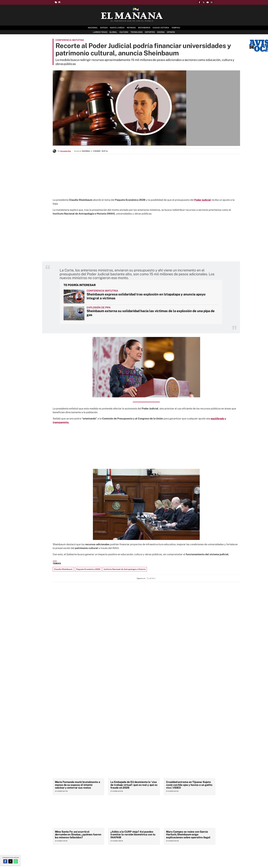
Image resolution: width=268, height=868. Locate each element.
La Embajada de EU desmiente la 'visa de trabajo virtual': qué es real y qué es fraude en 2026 (134, 785)
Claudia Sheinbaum (63, 569)
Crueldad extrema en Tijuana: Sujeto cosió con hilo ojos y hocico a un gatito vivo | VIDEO (189, 785)
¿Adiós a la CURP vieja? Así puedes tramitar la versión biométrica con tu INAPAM (133, 834)
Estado (104, 28)
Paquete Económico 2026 (88, 569)
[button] (5, 861)
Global (113, 32)
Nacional (93, 28)
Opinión (171, 32)
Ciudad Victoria (161, 28)
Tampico (176, 28)
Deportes (150, 32)
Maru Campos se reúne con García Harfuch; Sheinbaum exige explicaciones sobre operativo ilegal (188, 834)
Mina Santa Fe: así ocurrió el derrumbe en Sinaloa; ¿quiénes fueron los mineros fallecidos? (78, 834)
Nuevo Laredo (117, 28)
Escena (161, 32)
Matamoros (144, 28)
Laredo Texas (100, 32)
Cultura (124, 32)
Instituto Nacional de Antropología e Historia (125, 569)
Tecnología (137, 32)
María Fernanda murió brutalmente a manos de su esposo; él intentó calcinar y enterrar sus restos (78, 785)
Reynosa (131, 28)
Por (64, 151)
